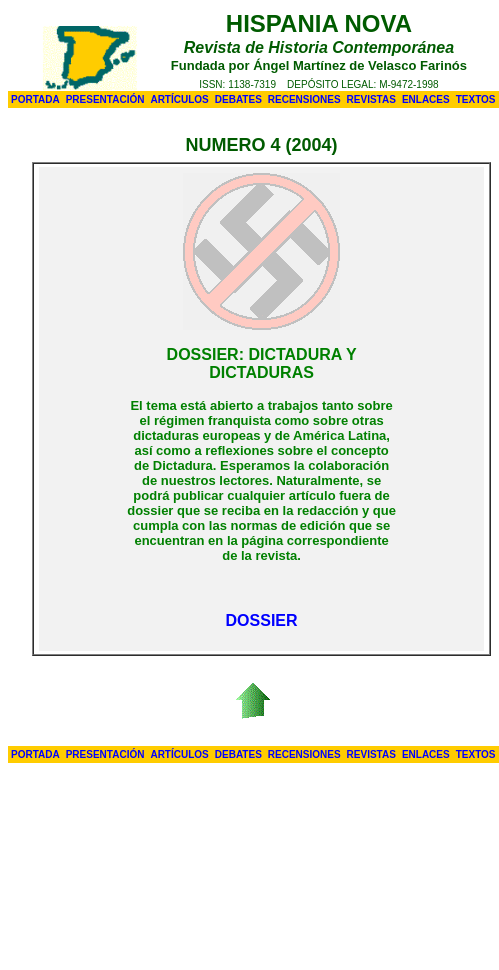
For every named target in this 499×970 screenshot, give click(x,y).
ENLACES (426, 99)
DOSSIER (262, 620)
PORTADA (35, 99)
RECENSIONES (304, 99)
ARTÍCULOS (179, 99)
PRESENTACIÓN (105, 99)
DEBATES (238, 99)
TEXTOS (476, 99)
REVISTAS (371, 99)
